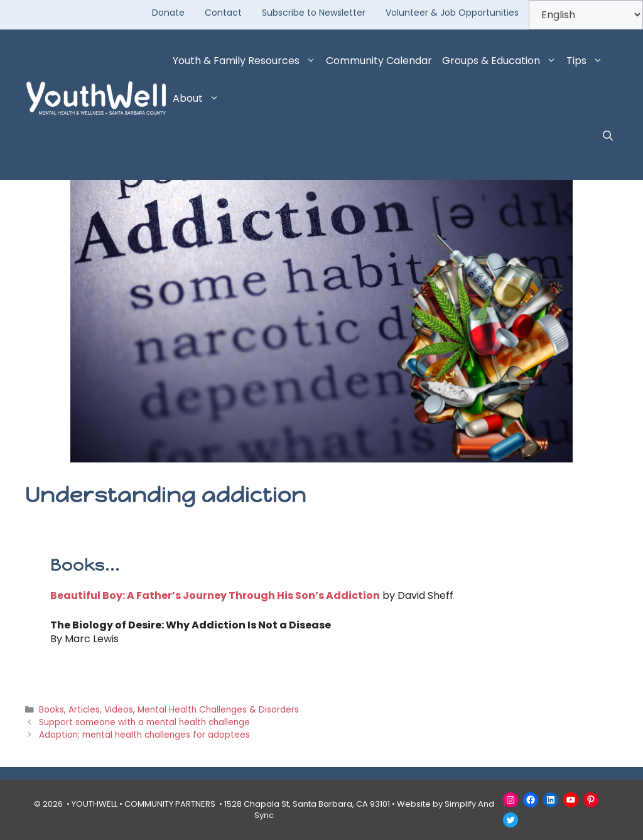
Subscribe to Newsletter (314, 13)
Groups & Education (502, 61)
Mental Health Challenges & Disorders (218, 710)
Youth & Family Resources (247, 61)
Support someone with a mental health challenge (144, 722)
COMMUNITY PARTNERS (170, 804)
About (198, 99)
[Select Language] (586, 15)
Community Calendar (379, 61)
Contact (223, 13)
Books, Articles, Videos (86, 710)
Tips (587, 61)
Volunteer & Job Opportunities (452, 13)
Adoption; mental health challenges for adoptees (144, 735)
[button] (608, 136)
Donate (168, 13)
